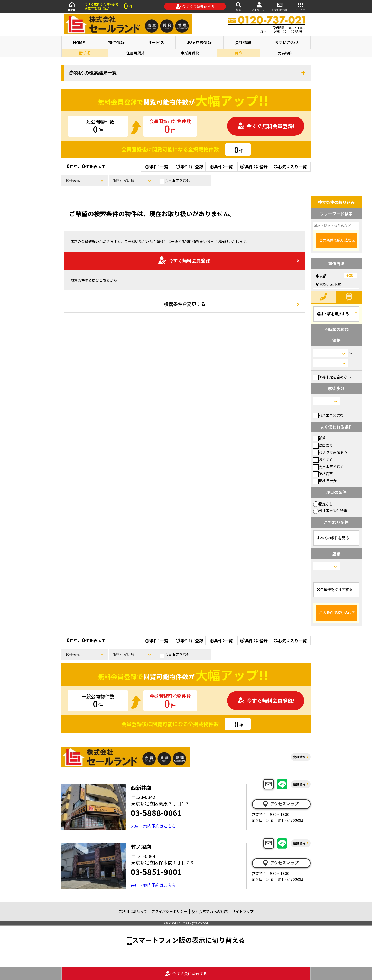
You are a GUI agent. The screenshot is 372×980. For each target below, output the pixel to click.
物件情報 (116, 42)
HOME (72, 6)
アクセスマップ (280, 804)
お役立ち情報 (199, 42)
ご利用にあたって (133, 911)
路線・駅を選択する (333, 314)
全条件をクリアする (334, 589)
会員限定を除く (328, 467)
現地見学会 (325, 481)
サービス (156, 42)
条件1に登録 (189, 167)
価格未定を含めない (332, 377)
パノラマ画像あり (330, 452)
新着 (319, 438)
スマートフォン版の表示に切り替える (189, 940)
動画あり (323, 445)
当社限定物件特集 (330, 511)
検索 (239, 6)
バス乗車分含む (328, 415)
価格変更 (323, 474)
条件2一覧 (221, 167)
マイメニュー (259, 7)
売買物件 (285, 53)
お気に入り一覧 (290, 167)
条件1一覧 (157, 167)
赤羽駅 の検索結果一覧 (93, 73)
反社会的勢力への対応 (210, 911)
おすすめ (323, 459)
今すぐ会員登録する (195, 6)
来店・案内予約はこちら (153, 826)
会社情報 (243, 42)
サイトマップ (243, 911)
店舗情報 (299, 784)
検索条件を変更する (185, 304)
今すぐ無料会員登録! (266, 126)
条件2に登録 (254, 167)
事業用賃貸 (190, 53)
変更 (350, 275)
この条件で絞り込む (335, 240)
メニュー (300, 6)
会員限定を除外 (175, 181)
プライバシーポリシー (169, 911)
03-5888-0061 (156, 813)
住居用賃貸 (135, 53)
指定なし (323, 504)
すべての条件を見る (333, 538)
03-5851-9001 (156, 872)
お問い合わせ (280, 6)
